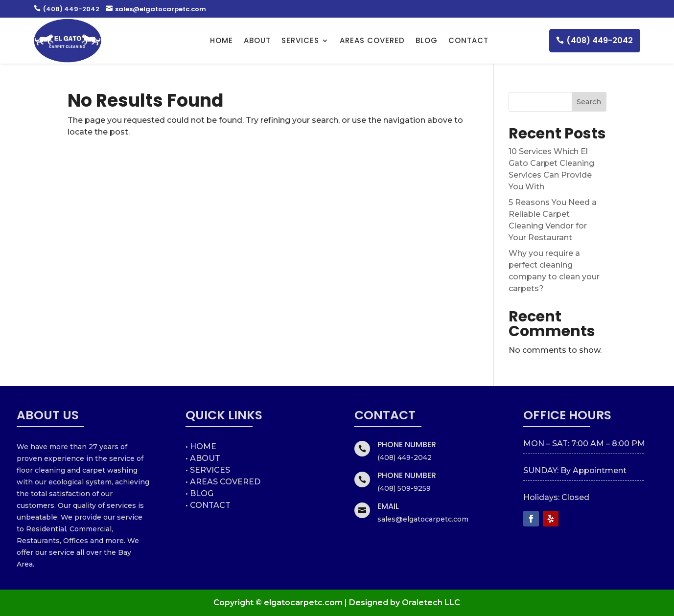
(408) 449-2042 (67, 9)
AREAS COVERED (372, 40)
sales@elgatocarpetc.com (156, 9)
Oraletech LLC (431, 603)
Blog (427, 40)
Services (300, 40)
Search (589, 102)
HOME (221, 40)
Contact (468, 40)
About (257, 40)
